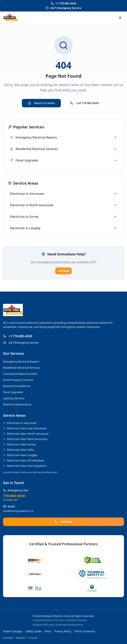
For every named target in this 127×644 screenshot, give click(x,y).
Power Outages (13, 631)
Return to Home (41, 103)
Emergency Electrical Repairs (21, 362)
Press (48, 631)
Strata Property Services (18, 380)
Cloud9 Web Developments (69, 625)
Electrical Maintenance (17, 404)
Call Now (63, 271)
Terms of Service (85, 631)
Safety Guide (33, 631)
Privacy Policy (63, 631)
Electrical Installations (17, 386)
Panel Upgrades (13, 392)
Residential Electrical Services (21, 368)
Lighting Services (14, 398)
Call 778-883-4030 (85, 103)
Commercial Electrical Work (20, 374)
